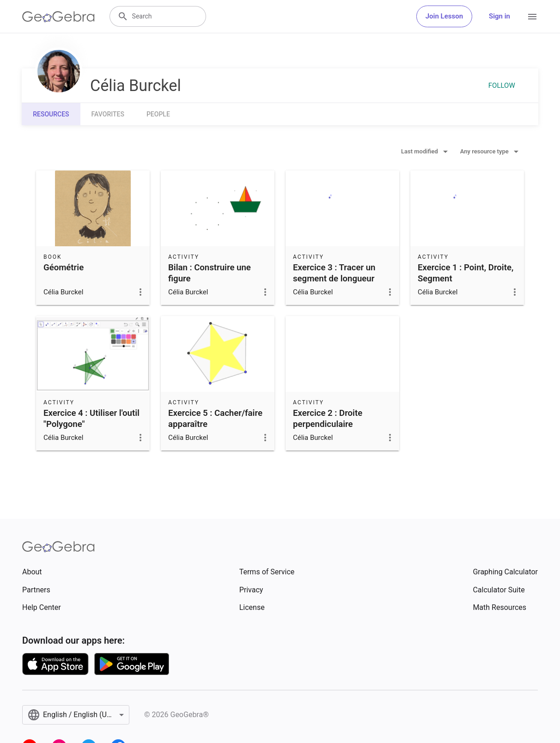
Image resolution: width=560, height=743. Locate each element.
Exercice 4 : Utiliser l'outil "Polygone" (91, 419)
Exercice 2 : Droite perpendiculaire (328, 419)
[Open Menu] (532, 17)
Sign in (499, 16)
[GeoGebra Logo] (58, 17)
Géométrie (64, 268)
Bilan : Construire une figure (210, 273)
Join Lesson (444, 16)
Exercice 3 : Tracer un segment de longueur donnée (334, 279)
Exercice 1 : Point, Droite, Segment (466, 273)
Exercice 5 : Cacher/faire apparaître (215, 419)
